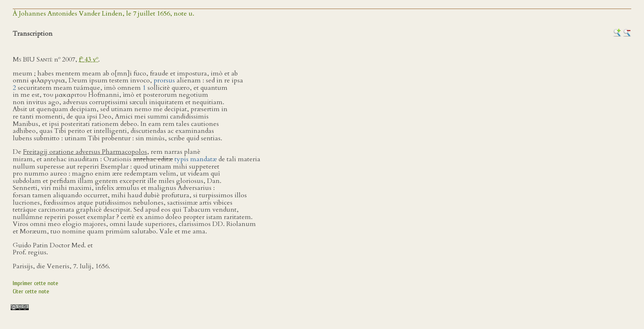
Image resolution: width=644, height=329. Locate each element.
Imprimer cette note (36, 283)
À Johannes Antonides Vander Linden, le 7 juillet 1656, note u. (103, 14)
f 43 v (89, 59)
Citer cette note (31, 291)
